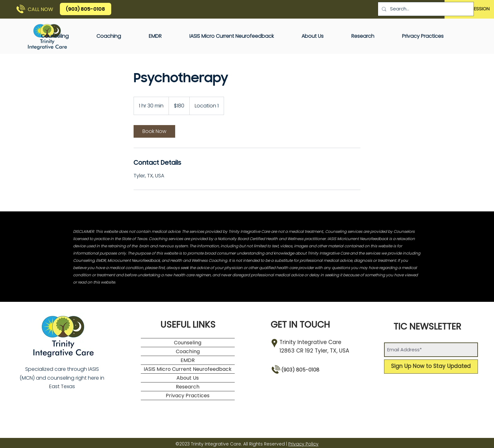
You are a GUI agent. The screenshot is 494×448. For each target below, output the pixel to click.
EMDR (188, 360)
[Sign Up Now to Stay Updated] (431, 367)
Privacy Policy (303, 444)
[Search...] (425, 9)
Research (188, 387)
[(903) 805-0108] (86, 9)
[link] (154, 131)
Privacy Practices (188, 396)
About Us (188, 378)
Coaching (188, 351)
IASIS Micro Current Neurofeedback (188, 369)
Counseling (188, 343)
